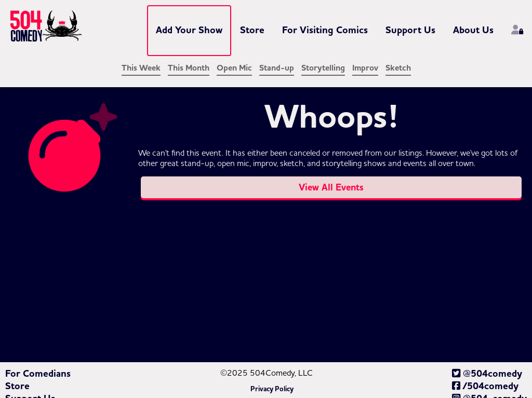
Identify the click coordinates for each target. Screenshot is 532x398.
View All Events (331, 187)
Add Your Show (189, 30)
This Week (141, 68)
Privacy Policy (272, 389)
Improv (365, 68)
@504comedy (487, 374)
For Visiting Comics (325, 30)
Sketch (398, 68)
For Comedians (38, 374)
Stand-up (277, 68)
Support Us (410, 30)
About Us (473, 30)
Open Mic (234, 68)
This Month (189, 68)
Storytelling (323, 68)
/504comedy (485, 386)
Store (252, 30)
